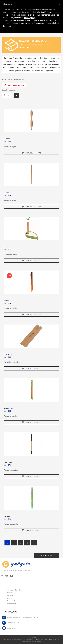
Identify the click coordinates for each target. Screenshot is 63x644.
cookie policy (30, 18)
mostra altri (47, 555)
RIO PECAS (8, 516)
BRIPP (6, 301)
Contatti (10, 593)
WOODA (7, 139)
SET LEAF (8, 247)
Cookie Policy (12, 604)
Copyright (10, 596)
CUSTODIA (8, 355)
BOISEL (7, 193)
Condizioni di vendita (14, 590)
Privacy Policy (12, 601)
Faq (9, 598)
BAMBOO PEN (9, 408)
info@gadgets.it (12, 628)
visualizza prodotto (32, 153)
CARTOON (8, 462)
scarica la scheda (14, 85)
